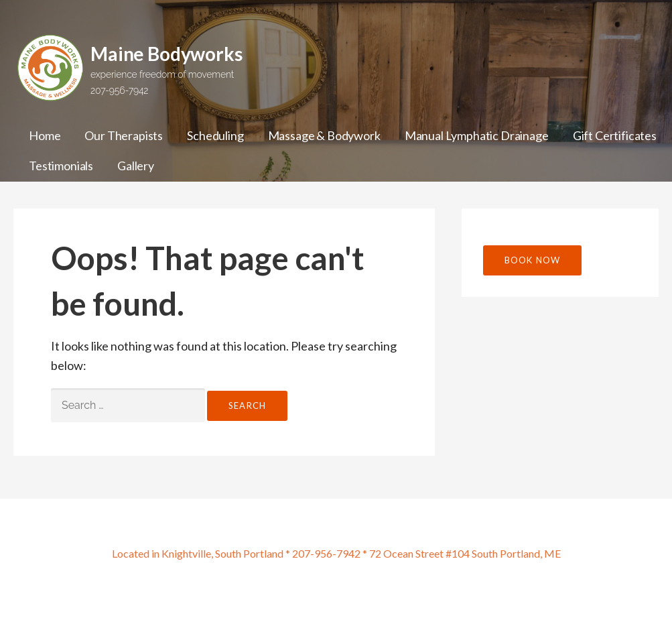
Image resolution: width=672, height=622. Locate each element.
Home (45, 135)
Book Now (533, 260)
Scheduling (215, 135)
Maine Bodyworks (166, 54)
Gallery (136, 166)
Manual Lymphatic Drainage (477, 135)
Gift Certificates (615, 135)
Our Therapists (124, 135)
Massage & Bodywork (324, 135)
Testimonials (61, 166)
